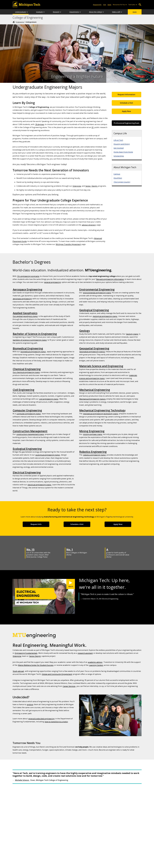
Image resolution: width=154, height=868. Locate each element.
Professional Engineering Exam (126, 123)
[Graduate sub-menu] (44, 12)
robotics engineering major (94, 455)
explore (30, 704)
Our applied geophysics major (25, 316)
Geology (85, 331)
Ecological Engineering (27, 449)
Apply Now (118, 524)
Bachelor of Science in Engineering (35, 334)
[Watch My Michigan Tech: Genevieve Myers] (71, 584)
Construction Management (30, 431)
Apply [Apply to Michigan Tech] (109, 5)
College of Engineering (28, 18)
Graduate (39, 12)
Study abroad (18, 671)
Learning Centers (96, 665)
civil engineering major (49, 399)
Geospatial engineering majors (92, 352)
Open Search (140, 5)
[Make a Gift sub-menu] (122, 12)
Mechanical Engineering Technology (102, 410)
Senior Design (35, 656)
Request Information (126, 94)
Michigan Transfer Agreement (68, 244)
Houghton (118, 178)
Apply (135, 12)
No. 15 (30, 549)
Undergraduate (21, 12)
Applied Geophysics (25, 313)
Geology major (132, 334)
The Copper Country (122, 182)
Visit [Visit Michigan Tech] (105, 5)
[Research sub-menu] (61, 12)
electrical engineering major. (40, 485)
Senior (88, 186)
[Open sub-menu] (126, 5)
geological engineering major (105, 316)
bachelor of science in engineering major (30, 340)
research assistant (85, 653)
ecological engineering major (48, 455)
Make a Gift (116, 12)
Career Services (69, 686)
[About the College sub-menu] (103, 12)
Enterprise (77, 186)
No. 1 (70, 549)
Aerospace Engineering (28, 289)
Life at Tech (118, 140)
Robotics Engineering (93, 452)
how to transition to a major (56, 722)
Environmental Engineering (97, 289)
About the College (96, 12)
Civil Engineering (24, 390)
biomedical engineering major (33, 352)
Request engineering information (110, 279)
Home (14, 22)
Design (95, 186)
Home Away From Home (123, 152)
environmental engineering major (97, 293)
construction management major (30, 434)
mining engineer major (93, 434)
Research (56, 12)
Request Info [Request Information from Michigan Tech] (97, 5)
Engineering (20, 22)
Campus (117, 174)
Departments (74, 12)
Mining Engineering (92, 431)
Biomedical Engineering (28, 348)
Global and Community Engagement (57, 674)
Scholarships (119, 156)
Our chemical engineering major (26, 372)
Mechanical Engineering (95, 390)
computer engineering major (29, 414)
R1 (93, 127)
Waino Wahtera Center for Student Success (36, 665)
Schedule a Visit (126, 103)
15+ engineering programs (28, 276)
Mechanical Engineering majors (92, 399)
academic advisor (95, 662)
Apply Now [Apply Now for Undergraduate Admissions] (126, 111)
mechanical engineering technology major (101, 414)
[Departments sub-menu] (80, 12)
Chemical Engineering (27, 369)
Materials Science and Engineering (101, 366)
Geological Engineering (94, 310)
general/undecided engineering (41, 719)
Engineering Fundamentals (26, 653)
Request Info (36, 524)
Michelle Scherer (22, 780)
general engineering (52, 282)
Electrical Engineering (27, 472)
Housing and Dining (122, 144)
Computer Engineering (27, 410)
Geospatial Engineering (94, 348)
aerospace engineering (22, 299)
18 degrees (40, 124)
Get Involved (119, 148)
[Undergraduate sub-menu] (27, 12)
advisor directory (89, 225)
